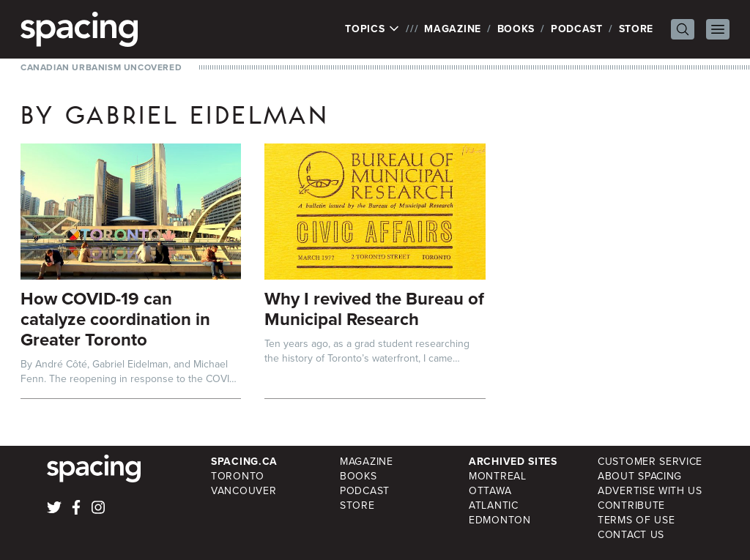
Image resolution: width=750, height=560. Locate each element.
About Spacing (640, 476)
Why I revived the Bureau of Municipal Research (374, 309)
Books (516, 29)
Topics (372, 29)
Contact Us (631, 535)
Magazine (453, 29)
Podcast (577, 29)
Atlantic (494, 505)
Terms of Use (636, 520)
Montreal (498, 476)
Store (636, 29)
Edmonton (500, 520)
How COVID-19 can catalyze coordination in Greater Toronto (115, 319)
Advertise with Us (650, 491)
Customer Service (650, 462)
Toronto (238, 476)
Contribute (631, 505)
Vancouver (244, 491)
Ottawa (490, 491)
